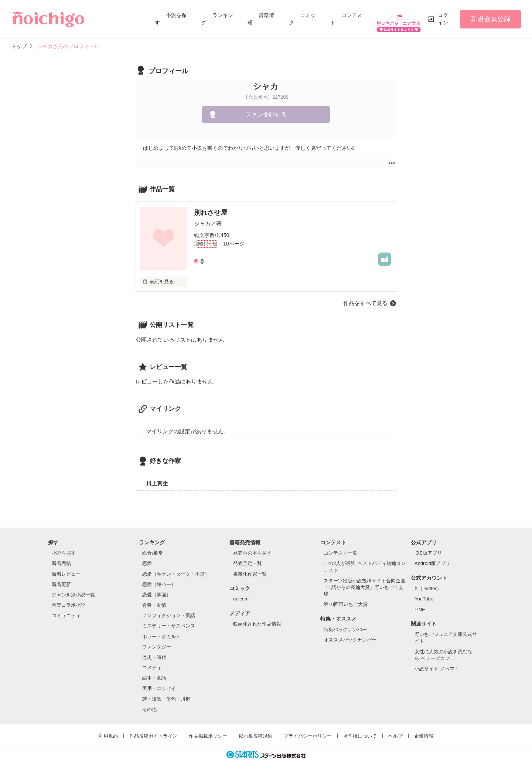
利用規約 (108, 731)
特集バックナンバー (345, 625)
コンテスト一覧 (340, 548)
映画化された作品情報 (257, 619)
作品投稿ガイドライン (153, 731)
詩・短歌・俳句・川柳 (166, 694)
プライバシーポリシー (308, 731)
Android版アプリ (432, 558)
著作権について (360, 731)
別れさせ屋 (211, 207)
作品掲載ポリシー (208, 731)
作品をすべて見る (365, 298)
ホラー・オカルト (161, 631)
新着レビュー (66, 569)
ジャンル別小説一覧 (73, 590)
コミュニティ (66, 611)
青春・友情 (154, 600)
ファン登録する (266, 110)
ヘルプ (395, 731)
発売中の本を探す (252, 548)
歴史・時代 (154, 652)
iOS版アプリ (428, 548)
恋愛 (147, 558)
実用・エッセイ (159, 683)
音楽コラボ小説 (69, 600)
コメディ (152, 663)
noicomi (241, 594)
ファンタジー (157, 642)
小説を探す (64, 548)
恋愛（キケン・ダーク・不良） (176, 569)
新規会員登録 (491, 16)
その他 (149, 704)
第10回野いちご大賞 (345, 600)
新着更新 (61, 579)
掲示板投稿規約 (255, 731)
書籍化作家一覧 (250, 569)
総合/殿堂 (153, 548)
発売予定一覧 (248, 558)
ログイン (443, 16)
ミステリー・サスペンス (169, 621)
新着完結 (61, 558)
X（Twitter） (428, 584)
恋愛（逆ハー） (159, 579)
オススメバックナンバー (350, 635)
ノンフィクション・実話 (169, 611)
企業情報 (424, 731)
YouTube (424, 594)
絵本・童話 (154, 673)
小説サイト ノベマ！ (437, 664)
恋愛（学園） (157, 590)
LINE (420, 604)
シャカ (202, 219)
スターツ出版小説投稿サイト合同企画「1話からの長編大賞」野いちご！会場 (364, 582)
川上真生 (157, 478)
